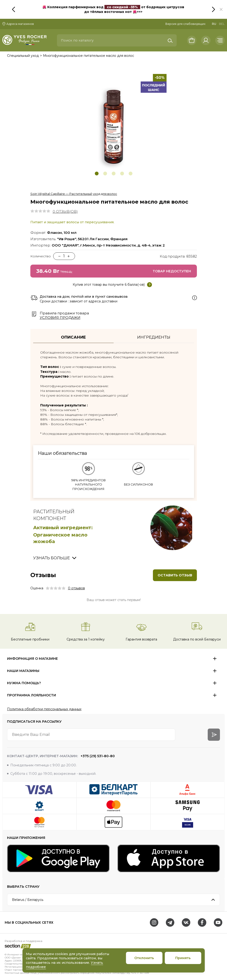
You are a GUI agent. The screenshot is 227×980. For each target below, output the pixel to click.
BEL (222, 24)
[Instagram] (154, 922)
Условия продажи (60, 318)
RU (214, 24)
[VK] (186, 922)
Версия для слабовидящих (185, 24)
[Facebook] (202, 922)
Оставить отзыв (175, 575)
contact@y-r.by (121, 973)
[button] (221, 9)
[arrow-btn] (214, 735)
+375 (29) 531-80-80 (97, 756)
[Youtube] (218, 922)
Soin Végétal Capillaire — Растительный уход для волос (74, 194)
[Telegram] (170, 922)
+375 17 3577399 (140, 973)
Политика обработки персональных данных (44, 709)
